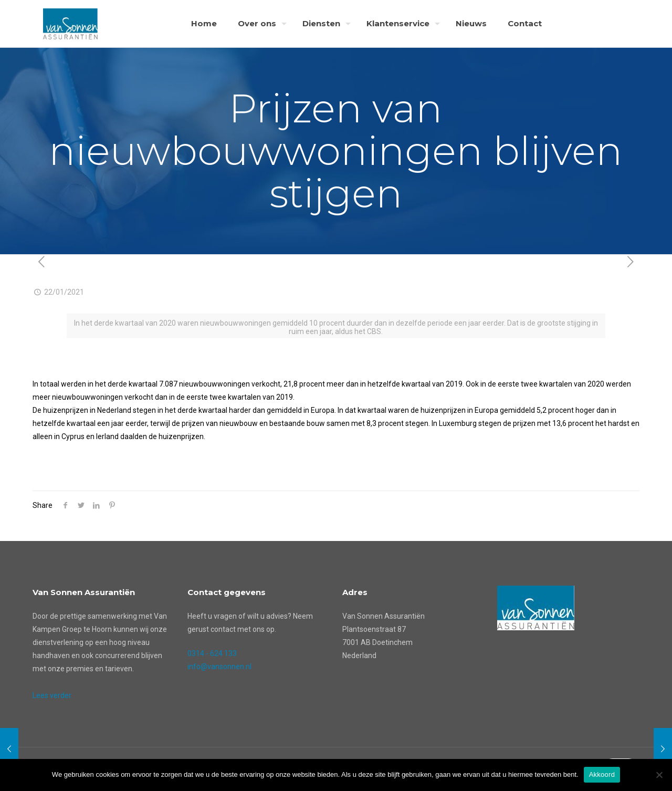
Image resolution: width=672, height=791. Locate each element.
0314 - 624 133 (212, 653)
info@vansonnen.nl (219, 667)
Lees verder (52, 695)
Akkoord (602, 774)
